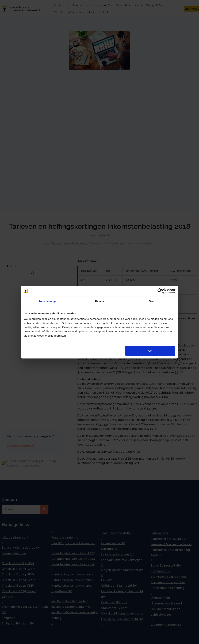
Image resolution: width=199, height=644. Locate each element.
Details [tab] (99, 301)
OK (150, 351)
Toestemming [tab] (47, 301)
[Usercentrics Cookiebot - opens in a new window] (160, 291)
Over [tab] (152, 301)
